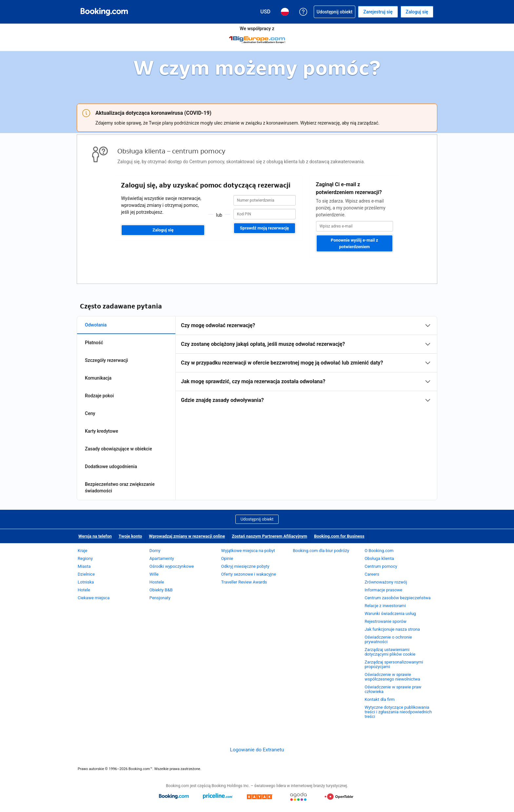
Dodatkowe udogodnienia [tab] (111, 466)
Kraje (82, 551)
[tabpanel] (306, 363)
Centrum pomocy (381, 566)
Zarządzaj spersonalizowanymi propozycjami (394, 664)
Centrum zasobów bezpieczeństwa (397, 598)
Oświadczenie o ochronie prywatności (388, 639)
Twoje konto (130, 536)
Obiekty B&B (161, 590)
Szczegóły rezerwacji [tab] (107, 360)
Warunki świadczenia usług (390, 614)
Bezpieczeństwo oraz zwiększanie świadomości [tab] (120, 487)
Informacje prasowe (383, 590)
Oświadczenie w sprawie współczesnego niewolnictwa (392, 677)
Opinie (227, 558)
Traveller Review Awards (244, 582)
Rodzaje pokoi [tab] (99, 396)
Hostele (157, 582)
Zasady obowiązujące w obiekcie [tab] (119, 449)
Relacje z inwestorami (385, 606)
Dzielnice (86, 574)
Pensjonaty (160, 598)
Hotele (84, 590)
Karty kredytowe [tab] (101, 431)
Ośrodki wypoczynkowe (172, 566)
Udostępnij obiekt (257, 519)
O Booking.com (379, 551)
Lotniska (86, 582)
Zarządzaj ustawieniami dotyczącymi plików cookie (390, 652)
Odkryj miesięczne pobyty (245, 566)
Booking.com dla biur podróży (321, 551)
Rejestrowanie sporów (385, 621)
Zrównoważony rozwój (386, 582)
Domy (155, 551)
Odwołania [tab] (96, 325)
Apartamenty (162, 558)
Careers (372, 574)
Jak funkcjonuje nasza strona (392, 629)
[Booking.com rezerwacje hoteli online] (104, 12)
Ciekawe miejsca (94, 598)
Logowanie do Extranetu (257, 750)
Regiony (85, 558)
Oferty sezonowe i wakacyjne (249, 574)
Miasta (84, 566)
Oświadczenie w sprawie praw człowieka (393, 689)
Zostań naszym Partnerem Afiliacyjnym (269, 536)
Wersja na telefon (95, 536)
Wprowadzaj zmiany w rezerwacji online (187, 536)
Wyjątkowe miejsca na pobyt (248, 551)
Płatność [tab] (94, 343)
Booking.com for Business (339, 536)
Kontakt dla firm (380, 699)
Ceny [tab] (90, 413)
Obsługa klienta (379, 558)
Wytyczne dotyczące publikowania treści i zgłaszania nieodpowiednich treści (398, 712)
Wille (154, 574)
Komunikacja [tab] (98, 378)
